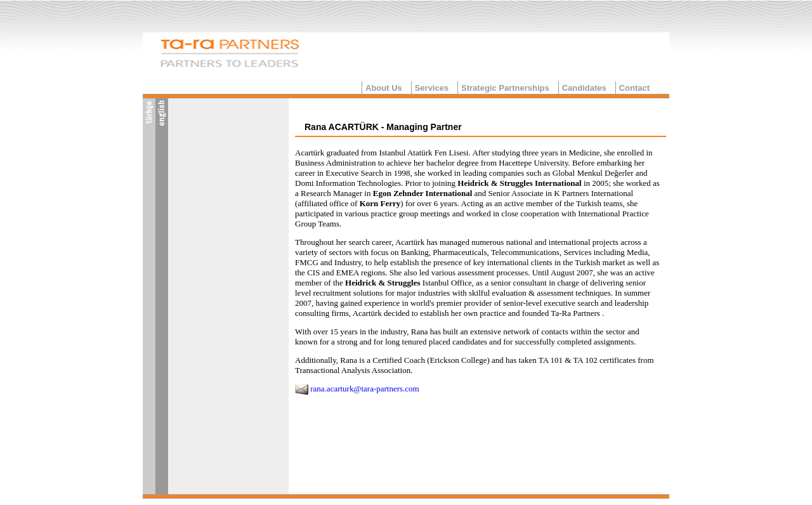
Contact (634, 88)
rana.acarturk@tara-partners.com (364, 389)
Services (432, 88)
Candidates (584, 88)
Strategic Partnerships (505, 88)
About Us (384, 88)
